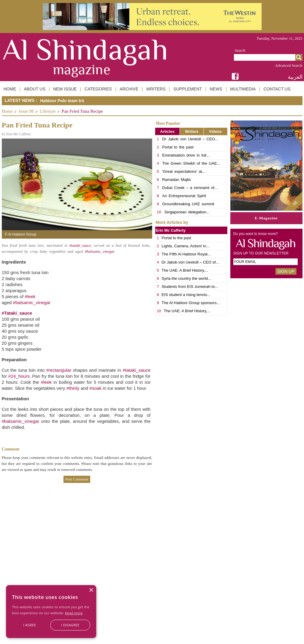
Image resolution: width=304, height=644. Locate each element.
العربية (295, 77)
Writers (192, 131)
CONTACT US (277, 89)
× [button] (91, 590)
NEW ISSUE (65, 89)
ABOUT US (34, 89)
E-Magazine (266, 218)
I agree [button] (30, 625)
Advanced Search (289, 65)
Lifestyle (48, 111)
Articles (167, 131)
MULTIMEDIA (243, 89)
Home (7, 111)
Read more (74, 613)
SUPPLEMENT (187, 89)
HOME (10, 89)
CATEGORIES (98, 89)
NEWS (216, 89)
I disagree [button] (70, 625)
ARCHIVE (129, 89)
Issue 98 (26, 111)
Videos (215, 131)
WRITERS (156, 89)
